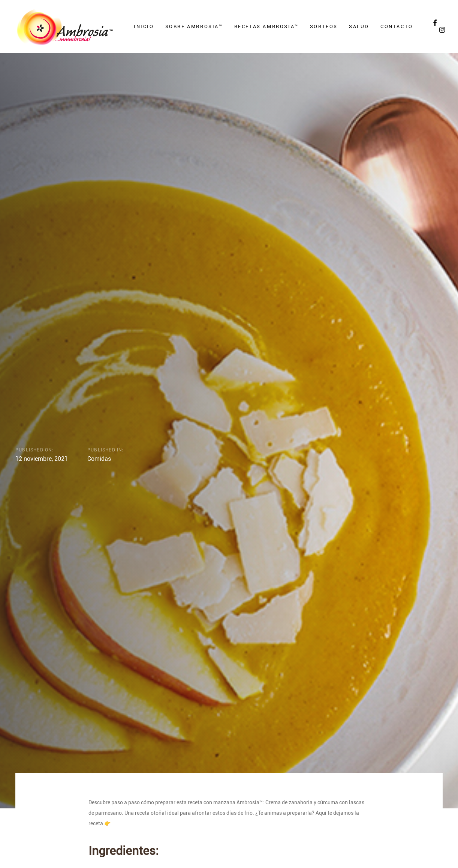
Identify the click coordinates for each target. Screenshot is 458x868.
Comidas (99, 458)
